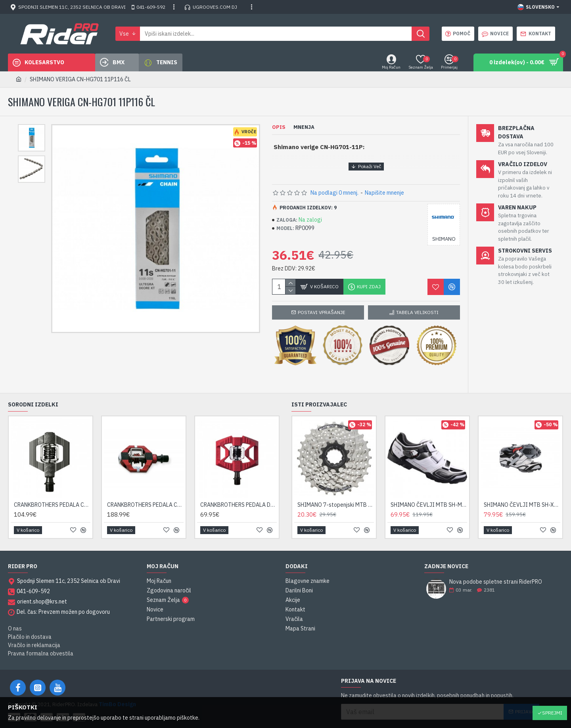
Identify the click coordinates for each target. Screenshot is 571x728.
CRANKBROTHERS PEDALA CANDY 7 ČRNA (145, 495)
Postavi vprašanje (322, 312)
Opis (279, 127)
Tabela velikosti (417, 312)
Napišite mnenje (384, 193)
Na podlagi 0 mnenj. (334, 193)
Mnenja (304, 127)
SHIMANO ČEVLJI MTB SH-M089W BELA (429, 495)
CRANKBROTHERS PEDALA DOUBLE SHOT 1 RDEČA (239, 495)
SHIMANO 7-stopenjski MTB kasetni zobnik (336, 495)
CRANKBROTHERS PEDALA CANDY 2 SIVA (52, 495)
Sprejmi (552, 713)
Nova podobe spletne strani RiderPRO (496, 572)
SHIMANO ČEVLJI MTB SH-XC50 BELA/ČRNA (522, 495)
